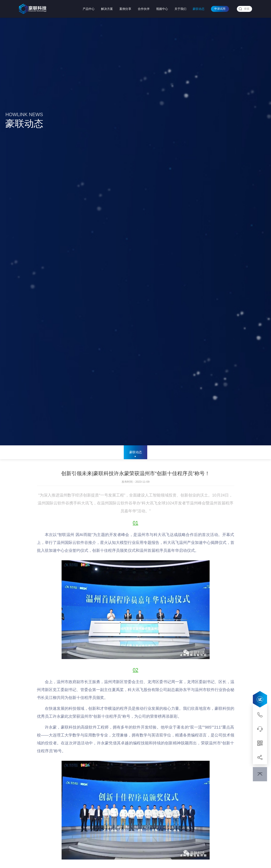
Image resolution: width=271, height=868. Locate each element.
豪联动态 (199, 9)
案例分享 (125, 9)
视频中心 (162, 9)
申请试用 (220, 9)
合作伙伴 (144, 9)
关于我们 (180, 9)
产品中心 (89, 9)
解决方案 (107, 9)
